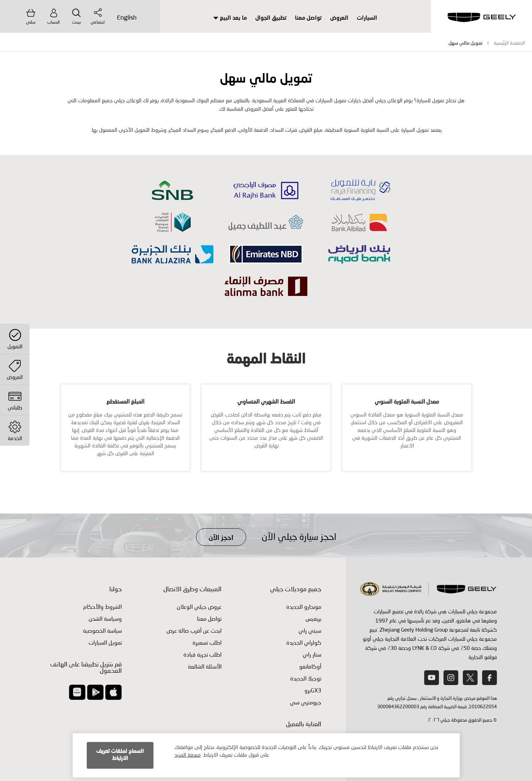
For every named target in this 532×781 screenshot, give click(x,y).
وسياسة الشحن (105, 618)
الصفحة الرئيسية (509, 43)
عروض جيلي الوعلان (199, 606)
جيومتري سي (306, 702)
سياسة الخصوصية (102, 630)
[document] (266, 755)
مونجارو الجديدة (304, 606)
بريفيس (313, 618)
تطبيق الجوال (271, 18)
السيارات (367, 18)
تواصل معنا (308, 18)
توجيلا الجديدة (306, 678)
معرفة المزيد (188, 755)
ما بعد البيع (230, 18)
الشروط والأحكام (103, 606)
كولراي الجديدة (304, 642)
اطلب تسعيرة (207, 642)
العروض (339, 18)
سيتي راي (310, 630)
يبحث (76, 16)
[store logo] (481, 17)
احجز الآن (221, 538)
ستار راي (312, 654)
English (127, 17)
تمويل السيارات (105, 642)
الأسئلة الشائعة (205, 666)
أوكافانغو (310, 666)
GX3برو (313, 690)
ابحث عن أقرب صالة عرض (194, 630)
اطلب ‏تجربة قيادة (202, 654)
